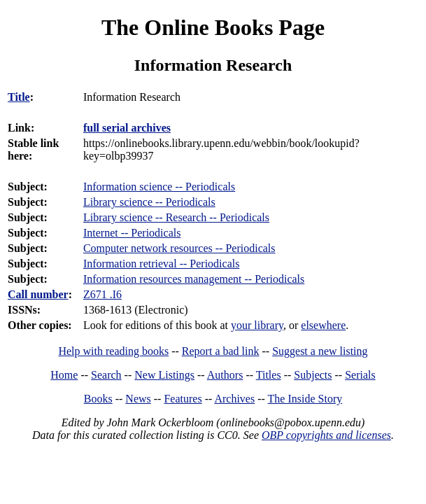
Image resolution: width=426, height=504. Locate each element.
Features (183, 399)
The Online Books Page (213, 27)
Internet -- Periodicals (132, 233)
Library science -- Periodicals (149, 202)
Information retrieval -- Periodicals (161, 264)
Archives (234, 399)
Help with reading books (113, 351)
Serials (360, 375)
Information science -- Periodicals (159, 187)
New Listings (164, 375)
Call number (38, 294)
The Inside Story (305, 399)
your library (257, 325)
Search (106, 375)
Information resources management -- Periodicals (194, 279)
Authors (225, 375)
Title (19, 97)
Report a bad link (221, 351)
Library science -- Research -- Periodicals (176, 217)
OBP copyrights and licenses (326, 435)
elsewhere (323, 325)
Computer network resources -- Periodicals (179, 248)
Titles (269, 375)
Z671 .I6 (102, 294)
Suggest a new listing (320, 351)
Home (64, 375)
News (138, 399)
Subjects (313, 375)
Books (98, 399)
